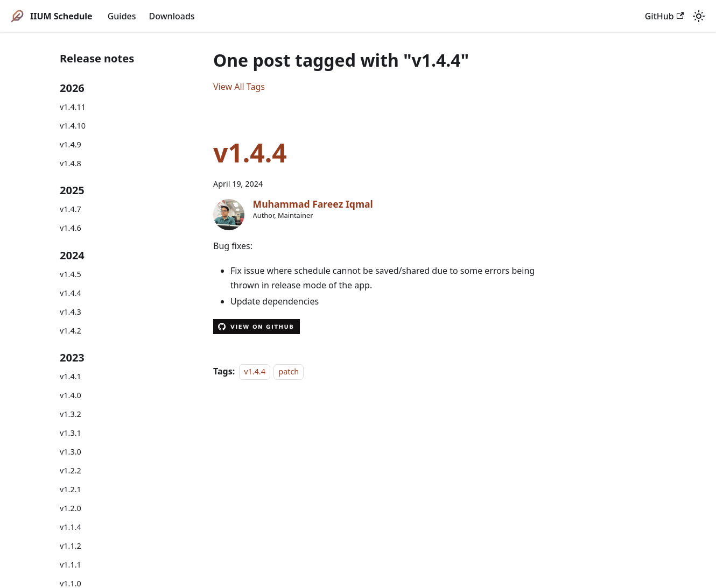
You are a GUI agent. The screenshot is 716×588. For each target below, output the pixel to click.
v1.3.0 (71, 452)
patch (289, 371)
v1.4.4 (71, 293)
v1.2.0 (71, 508)
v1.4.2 (71, 331)
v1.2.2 (71, 470)
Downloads (172, 16)
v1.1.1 (71, 565)
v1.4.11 (73, 107)
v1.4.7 (71, 209)
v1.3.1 (71, 433)
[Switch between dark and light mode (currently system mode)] (699, 16)
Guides (122, 16)
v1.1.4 (71, 527)
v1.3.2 (71, 414)
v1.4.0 (71, 395)
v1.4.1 (71, 376)
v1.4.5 (71, 274)
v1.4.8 (71, 163)
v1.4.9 (71, 144)
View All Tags (239, 87)
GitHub (664, 16)
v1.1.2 (71, 546)
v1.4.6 (71, 228)
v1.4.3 (71, 312)
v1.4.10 (73, 126)
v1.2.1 (71, 489)
